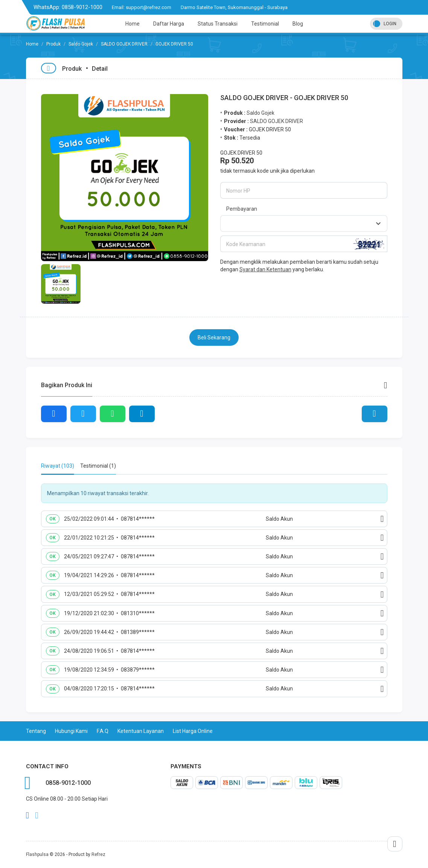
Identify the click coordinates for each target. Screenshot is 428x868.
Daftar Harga (169, 24)
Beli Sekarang (214, 337)
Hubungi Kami (71, 731)
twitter (37, 815)
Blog (298, 24)
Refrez (98, 854)
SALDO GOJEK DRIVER (124, 44)
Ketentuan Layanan (141, 731)
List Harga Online (193, 731)
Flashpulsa (37, 854)
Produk (53, 44)
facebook (28, 815)
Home (133, 24)
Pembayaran (242, 209)
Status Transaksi (218, 24)
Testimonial (265, 24)
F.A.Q (103, 731)
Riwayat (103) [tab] (58, 466)
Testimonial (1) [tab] (98, 466)
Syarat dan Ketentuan (265, 269)
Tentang (36, 731)
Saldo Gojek (81, 44)
